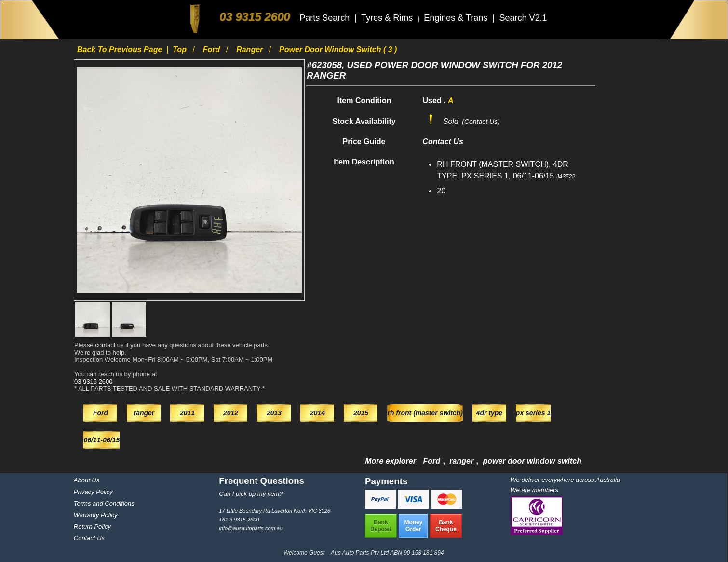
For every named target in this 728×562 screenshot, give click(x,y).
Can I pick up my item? (251, 494)
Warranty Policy (96, 515)
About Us (87, 480)
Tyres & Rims (388, 18)
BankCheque (446, 526)
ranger (251, 49)
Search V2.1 (523, 18)
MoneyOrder (413, 526)
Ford (213, 49)
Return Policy (92, 527)
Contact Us (89, 538)
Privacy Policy (93, 492)
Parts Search (326, 18)
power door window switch (532, 461)
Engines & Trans (457, 18)
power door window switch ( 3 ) (338, 49)
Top (181, 49)
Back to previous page (121, 49)
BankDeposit (381, 526)
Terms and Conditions (104, 503)
